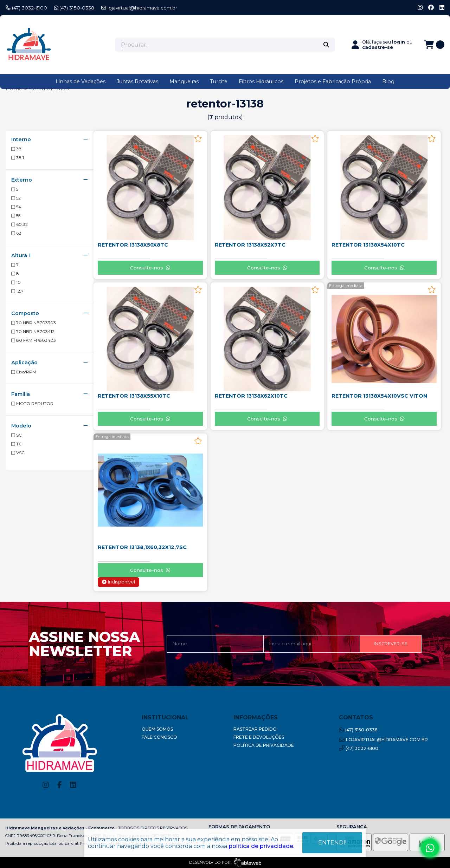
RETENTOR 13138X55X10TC (134, 396)
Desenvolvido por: (225, 862)
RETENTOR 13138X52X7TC (250, 245)
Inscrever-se (391, 644)
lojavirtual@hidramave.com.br (139, 8)
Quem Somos (157, 729)
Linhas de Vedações (81, 81)
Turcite (219, 81)
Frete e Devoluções (259, 737)
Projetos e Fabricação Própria (333, 81)
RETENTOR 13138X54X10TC (368, 245)
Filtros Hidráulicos (261, 81)
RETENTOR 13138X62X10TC (251, 396)
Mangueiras (184, 81)
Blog (388, 81)
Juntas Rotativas (137, 81)
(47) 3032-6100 (26, 8)
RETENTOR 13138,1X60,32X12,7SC (142, 547)
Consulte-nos (150, 268)
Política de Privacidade (264, 745)
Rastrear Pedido (255, 729)
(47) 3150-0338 (74, 8)
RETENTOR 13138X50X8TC (133, 245)
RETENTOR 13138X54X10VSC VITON (379, 396)
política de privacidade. (261, 846)
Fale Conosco (159, 737)
